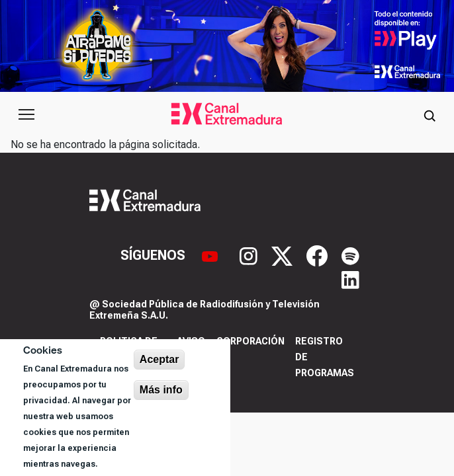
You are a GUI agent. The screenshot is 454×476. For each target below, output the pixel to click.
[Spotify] (350, 255)
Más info (161, 390)
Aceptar (159, 359)
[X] (284, 255)
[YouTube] (211, 255)
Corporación (250, 341)
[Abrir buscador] (430, 114)
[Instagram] (250, 255)
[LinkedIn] (350, 279)
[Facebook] (319, 255)
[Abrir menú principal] (26, 114)
